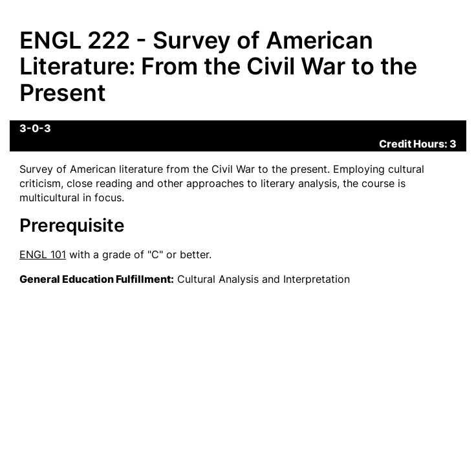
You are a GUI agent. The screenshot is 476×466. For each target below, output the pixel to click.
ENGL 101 (43, 254)
